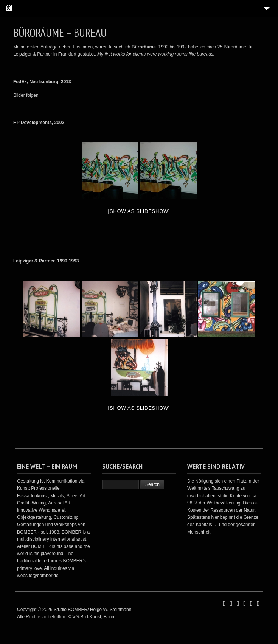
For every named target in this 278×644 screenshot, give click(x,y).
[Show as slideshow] (139, 211)
